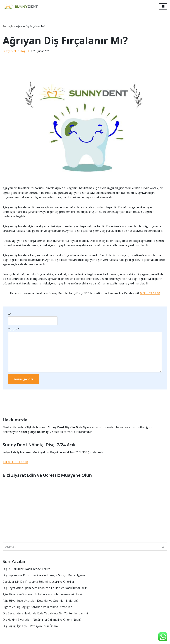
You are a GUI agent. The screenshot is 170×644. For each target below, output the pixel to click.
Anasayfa (8, 26)
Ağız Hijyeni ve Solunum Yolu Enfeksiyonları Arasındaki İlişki (43, 595)
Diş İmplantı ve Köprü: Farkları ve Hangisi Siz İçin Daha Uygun (44, 576)
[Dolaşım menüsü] (163, 6)
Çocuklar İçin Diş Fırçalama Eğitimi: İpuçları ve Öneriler (39, 583)
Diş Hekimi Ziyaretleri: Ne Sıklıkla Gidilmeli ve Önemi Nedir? (42, 621)
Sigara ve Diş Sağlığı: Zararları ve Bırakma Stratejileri (38, 608)
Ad (10, 315)
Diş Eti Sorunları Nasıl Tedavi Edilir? (26, 570)
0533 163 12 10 (150, 294)
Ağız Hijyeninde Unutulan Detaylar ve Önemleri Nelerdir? (41, 602)
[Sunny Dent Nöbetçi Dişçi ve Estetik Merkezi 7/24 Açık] (21, 6)
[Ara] (81, 548)
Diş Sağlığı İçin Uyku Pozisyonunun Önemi (31, 627)
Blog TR (25, 51)
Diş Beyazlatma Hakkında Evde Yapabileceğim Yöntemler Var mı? (46, 615)
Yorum (14, 330)
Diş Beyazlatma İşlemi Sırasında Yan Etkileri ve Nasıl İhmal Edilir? (46, 589)
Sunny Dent (9, 51)
